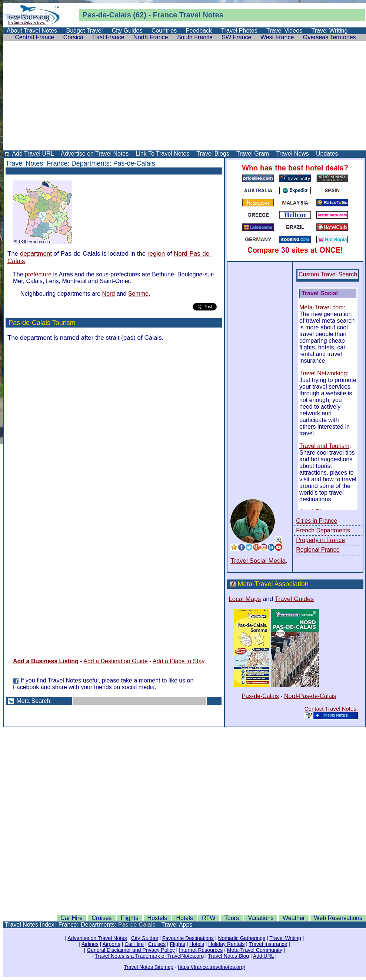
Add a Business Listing (46, 661)
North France (151, 37)
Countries (164, 31)
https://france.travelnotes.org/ (212, 967)
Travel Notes (24, 163)
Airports (111, 944)
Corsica (73, 37)
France (57, 163)
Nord (109, 294)
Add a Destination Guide (115, 661)
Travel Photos (239, 31)
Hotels (184, 918)
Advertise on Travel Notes (95, 154)
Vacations (261, 918)
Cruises (102, 918)
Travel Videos (284, 31)
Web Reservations (338, 918)
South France (195, 37)
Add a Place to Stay (178, 661)
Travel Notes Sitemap (149, 967)
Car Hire (71, 918)
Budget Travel (85, 31)
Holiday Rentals (226, 944)
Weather (294, 918)
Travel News (292, 154)
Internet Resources (201, 950)
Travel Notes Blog (228, 956)
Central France (34, 37)
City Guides (127, 31)
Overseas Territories (330, 37)
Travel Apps (177, 925)
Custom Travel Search (328, 274)
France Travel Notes (188, 15)
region (156, 254)
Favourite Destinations (188, 938)
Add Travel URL (33, 154)
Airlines (90, 944)
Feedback (199, 31)
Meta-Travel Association (273, 584)
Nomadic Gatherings (242, 938)
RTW (209, 918)
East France (108, 37)
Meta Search (33, 701)
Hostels (157, 918)
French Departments (323, 530)
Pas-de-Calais (260, 696)
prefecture (38, 274)
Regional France (318, 550)
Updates (327, 154)
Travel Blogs (213, 154)
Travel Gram (253, 154)
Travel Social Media (258, 561)
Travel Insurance (268, 944)
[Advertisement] (184, 99)
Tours (232, 918)
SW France (236, 37)
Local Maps (245, 599)
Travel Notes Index (30, 925)
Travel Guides (294, 599)
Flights (129, 918)
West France (277, 37)
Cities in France (317, 521)
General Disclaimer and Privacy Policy (131, 950)
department (36, 254)
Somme (138, 294)
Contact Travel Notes (330, 709)
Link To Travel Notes (162, 154)
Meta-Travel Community (255, 950)
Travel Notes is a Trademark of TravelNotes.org (150, 956)
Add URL (263, 956)
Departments (90, 163)
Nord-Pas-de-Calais (310, 696)
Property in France (320, 540)
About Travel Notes (32, 31)
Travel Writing (330, 31)
